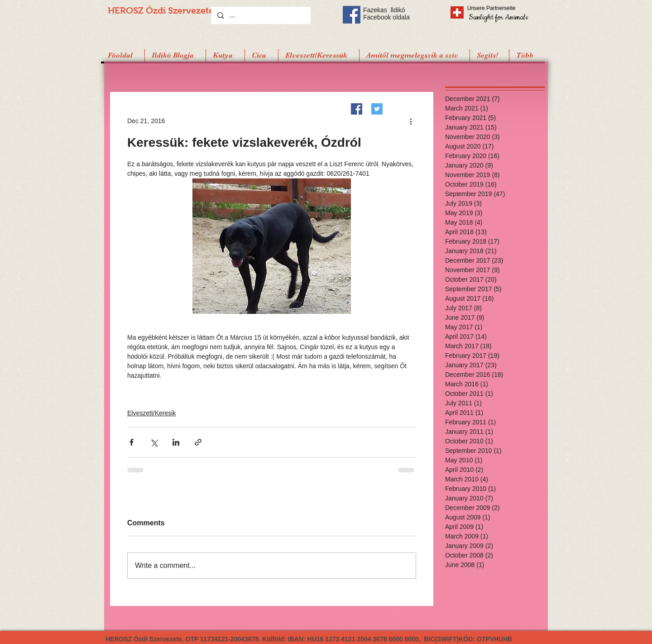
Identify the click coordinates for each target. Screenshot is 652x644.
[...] (260, 15)
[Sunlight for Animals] (498, 17)
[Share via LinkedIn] (176, 442)
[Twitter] (377, 109)
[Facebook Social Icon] (352, 15)
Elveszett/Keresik (151, 413)
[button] (489, 55)
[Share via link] (198, 442)
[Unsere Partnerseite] (504, 8)
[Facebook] (357, 109)
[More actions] (411, 121)
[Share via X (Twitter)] (154, 442)
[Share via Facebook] (132, 442)
